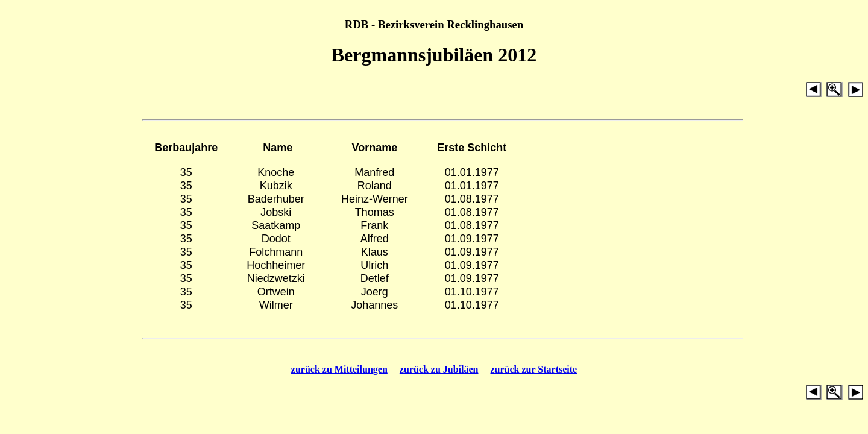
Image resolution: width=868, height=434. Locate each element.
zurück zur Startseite (534, 369)
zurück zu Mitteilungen (339, 369)
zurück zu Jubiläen (439, 369)
